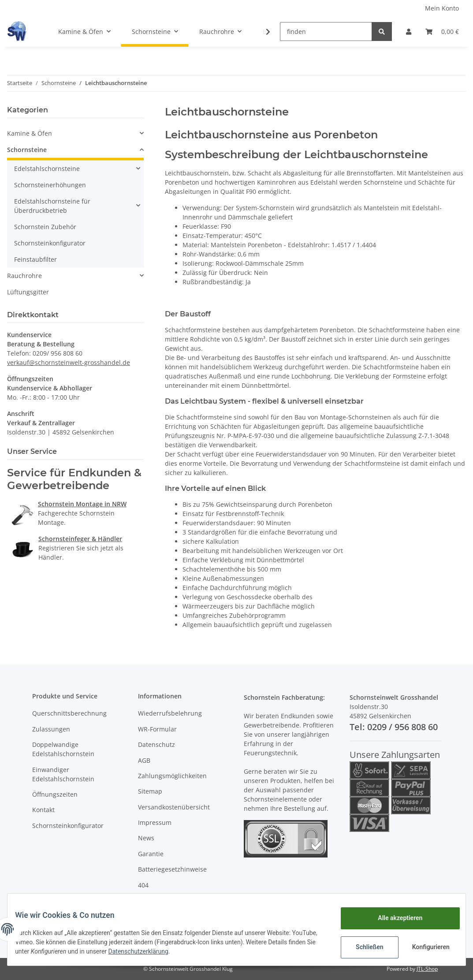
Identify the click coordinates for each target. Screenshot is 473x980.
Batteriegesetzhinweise (172, 869)
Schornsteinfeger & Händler (80, 539)
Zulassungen (51, 729)
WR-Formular (157, 729)
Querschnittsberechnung (69, 713)
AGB (144, 760)
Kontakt (43, 810)
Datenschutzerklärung (194, 951)
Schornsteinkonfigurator (50, 243)
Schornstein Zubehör (45, 227)
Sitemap (150, 791)
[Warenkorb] (442, 32)
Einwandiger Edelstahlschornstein (63, 774)
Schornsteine (27, 150)
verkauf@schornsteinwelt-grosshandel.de (69, 362)
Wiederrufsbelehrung (170, 713)
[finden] (326, 32)
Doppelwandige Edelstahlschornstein (63, 749)
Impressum (155, 822)
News (146, 838)
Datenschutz (156, 744)
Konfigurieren (425, 947)
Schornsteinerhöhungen (50, 185)
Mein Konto (442, 8)
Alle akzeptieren (393, 918)
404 (143, 885)
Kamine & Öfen (30, 133)
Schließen (363, 947)
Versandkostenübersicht (174, 807)
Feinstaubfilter (35, 259)
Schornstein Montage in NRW (82, 504)
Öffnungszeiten (55, 794)
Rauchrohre (24, 276)
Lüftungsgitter (28, 292)
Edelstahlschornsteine (47, 169)
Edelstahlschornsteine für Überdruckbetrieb (52, 206)
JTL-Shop (427, 969)
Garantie (151, 854)
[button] (409, 32)
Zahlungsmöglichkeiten (172, 776)
